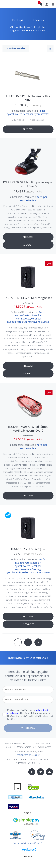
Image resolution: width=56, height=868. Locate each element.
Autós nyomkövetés (30, 314)
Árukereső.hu (28, 857)
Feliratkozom (28, 728)
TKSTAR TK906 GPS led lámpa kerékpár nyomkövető (28, 429)
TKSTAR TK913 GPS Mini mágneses (28, 298)
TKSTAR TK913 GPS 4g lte (28, 549)
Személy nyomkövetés (28, 317)
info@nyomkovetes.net (28, 755)
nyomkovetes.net (11, 5)
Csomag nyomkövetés (36, 322)
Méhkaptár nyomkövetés (36, 572)
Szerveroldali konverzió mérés (28, 843)
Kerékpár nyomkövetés (36, 114)
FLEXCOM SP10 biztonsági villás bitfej (28, 98)
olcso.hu (28, 813)
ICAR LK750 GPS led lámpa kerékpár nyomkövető (28, 184)
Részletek (28, 129)
